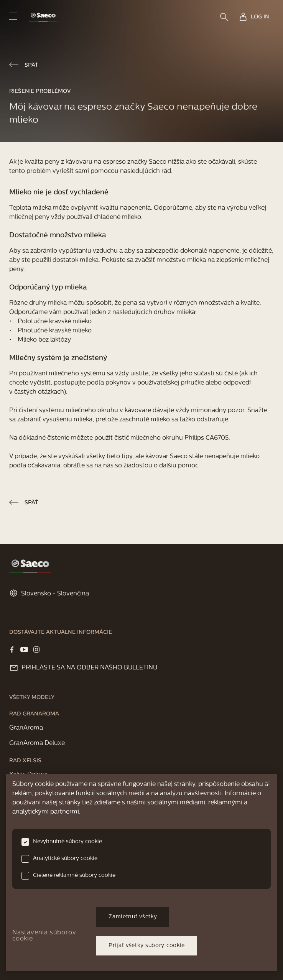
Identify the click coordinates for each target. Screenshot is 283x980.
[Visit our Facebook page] (12, 649)
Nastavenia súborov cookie (44, 936)
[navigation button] (13, 16)
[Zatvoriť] (268, 783)
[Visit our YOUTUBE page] (24, 649)
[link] (43, 17)
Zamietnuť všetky (133, 917)
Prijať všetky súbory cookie (147, 946)
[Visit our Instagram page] (36, 649)
